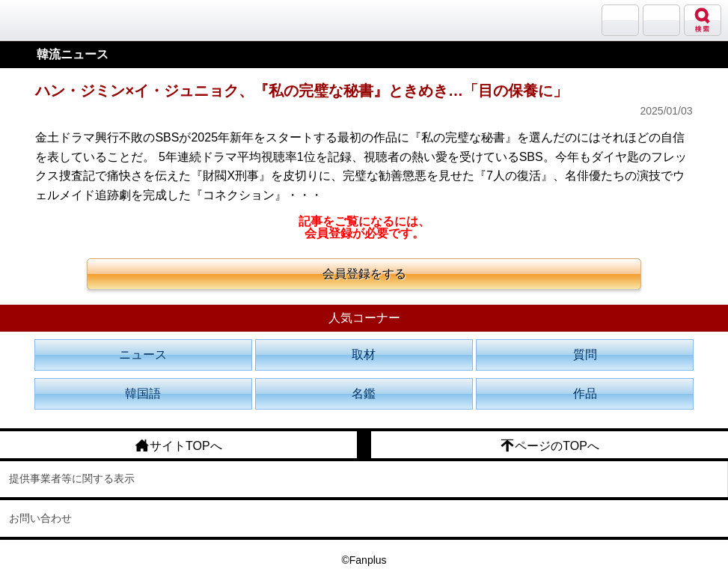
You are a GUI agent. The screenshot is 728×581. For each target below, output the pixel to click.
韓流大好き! (50, 20)
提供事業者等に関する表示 (72, 478)
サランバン (620, 20)
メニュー (661, 20)
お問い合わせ (40, 518)
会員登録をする (364, 274)
